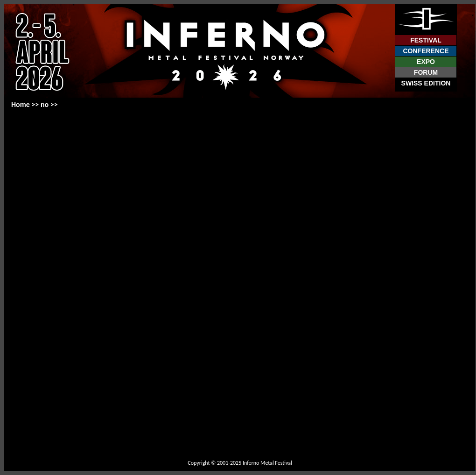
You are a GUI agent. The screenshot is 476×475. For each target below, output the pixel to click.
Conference (426, 51)
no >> (49, 104)
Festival (426, 40)
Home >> (26, 104)
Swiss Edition (426, 83)
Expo (426, 62)
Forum (426, 72)
